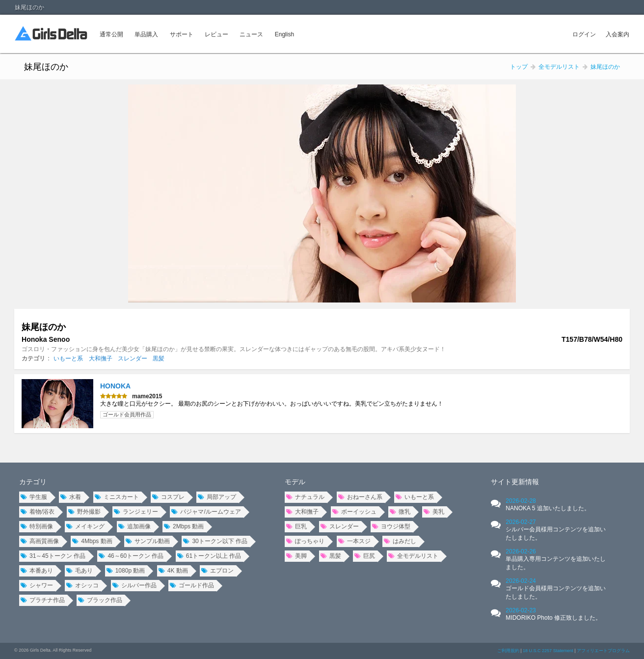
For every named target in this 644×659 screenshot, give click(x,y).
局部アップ (217, 497)
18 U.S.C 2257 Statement (548, 651)
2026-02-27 (556, 530)
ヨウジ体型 (391, 526)
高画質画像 (40, 541)
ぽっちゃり (305, 541)
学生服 (34, 497)
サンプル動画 (148, 541)
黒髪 (159, 358)
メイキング (85, 526)
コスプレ (168, 497)
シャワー (37, 585)
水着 (71, 497)
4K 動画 (173, 571)
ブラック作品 (100, 600)
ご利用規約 (508, 651)
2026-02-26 (556, 559)
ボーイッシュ (354, 512)
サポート (182, 34)
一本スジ (354, 541)
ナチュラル (305, 497)
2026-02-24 (556, 589)
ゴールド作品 (192, 585)
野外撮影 (84, 512)
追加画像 (134, 526)
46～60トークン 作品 (131, 556)
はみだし (400, 541)
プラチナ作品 (43, 600)
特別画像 (37, 526)
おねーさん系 (360, 497)
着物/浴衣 (38, 512)
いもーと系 (68, 358)
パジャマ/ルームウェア (206, 512)
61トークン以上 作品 (209, 556)
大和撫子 (101, 358)
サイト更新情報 (515, 482)
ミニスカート (117, 497)
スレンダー (133, 358)
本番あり (37, 571)
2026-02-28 (548, 505)
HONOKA (115, 386)
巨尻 (365, 556)
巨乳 (296, 526)
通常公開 (111, 34)
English (284, 34)
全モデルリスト (413, 556)
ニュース (251, 34)
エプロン (217, 571)
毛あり (80, 571)
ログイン (584, 34)
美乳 (434, 512)
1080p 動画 (126, 571)
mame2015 (147, 396)
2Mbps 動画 (184, 526)
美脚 (296, 556)
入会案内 (617, 34)
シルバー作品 (134, 585)
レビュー (216, 34)
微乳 (400, 512)
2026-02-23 (553, 614)
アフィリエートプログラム (603, 651)
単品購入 (146, 34)
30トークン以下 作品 (215, 541)
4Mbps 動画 (92, 541)
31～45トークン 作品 (53, 556)
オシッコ (82, 585)
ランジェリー (136, 512)
